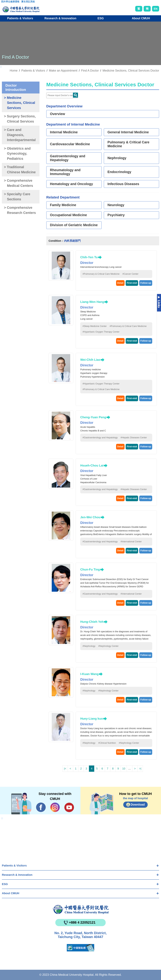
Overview (57, 114)
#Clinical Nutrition (107, 743)
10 (124, 769)
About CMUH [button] (141, 18)
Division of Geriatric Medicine (74, 225)
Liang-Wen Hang (92, 302)
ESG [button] (101, 18)
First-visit (132, 283)
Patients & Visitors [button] (20, 18)
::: (3, 2)
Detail (120, 283)
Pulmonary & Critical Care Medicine (128, 144)
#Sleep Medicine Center (95, 326)
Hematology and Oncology (71, 184)
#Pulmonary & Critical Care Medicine (101, 274)
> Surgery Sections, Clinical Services (20, 119)
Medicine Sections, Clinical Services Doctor (131, 71)
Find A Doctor (90, 71)
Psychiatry (116, 215)
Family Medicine (63, 205)
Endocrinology (119, 172)
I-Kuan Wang (89, 674)
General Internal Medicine (128, 132)
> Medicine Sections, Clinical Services (19, 103)
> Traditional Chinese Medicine (20, 170)
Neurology (116, 205)
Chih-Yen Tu (89, 257)
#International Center (131, 542)
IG (55, 807)
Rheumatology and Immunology (65, 172)
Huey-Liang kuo (92, 719)
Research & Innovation (17, 875)
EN (156, 9)
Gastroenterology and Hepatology (68, 158)
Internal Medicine (64, 132)
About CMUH (11, 893)
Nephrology (117, 158)
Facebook (41, 807)
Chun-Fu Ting (90, 569)
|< (65, 769)
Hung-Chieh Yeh (92, 622)
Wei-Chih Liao (90, 360)
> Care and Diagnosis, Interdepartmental (20, 135)
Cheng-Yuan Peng (93, 417)
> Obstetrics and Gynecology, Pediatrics (17, 154)
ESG (5, 884)
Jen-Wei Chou (90, 517)
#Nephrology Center (108, 646)
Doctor (75, 95)
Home (14, 71)
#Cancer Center (130, 274)
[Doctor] (62, 95)
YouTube (69, 807)
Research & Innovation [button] (60, 18)
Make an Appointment (63, 71)
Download (138, 805)
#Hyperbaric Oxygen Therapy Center (101, 332)
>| (140, 769)
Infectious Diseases (123, 184)
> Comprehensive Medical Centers (18, 183)
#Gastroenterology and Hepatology (100, 438)
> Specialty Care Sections (17, 197)
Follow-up (146, 283)
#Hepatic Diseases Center (134, 438)
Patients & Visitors (14, 866)
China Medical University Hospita (80, 909)
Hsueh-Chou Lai (92, 465)
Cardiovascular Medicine (70, 144)
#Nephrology (89, 646)
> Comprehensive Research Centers (20, 210)
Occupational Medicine (68, 215)
